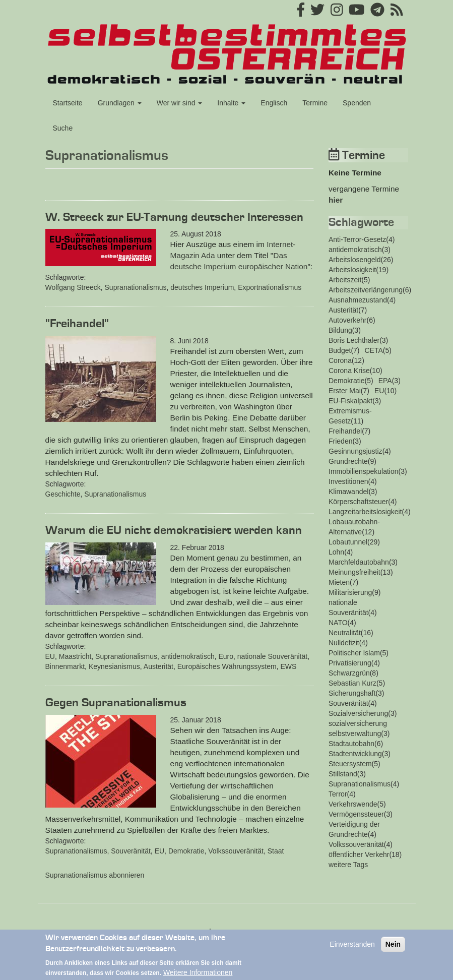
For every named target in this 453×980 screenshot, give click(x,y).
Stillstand (343, 774)
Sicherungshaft (352, 693)
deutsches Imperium (202, 287)
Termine (315, 103)
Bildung (340, 330)
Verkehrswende (353, 804)
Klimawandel (348, 492)
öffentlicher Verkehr (359, 854)
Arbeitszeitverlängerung (366, 290)
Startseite (68, 103)
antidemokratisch (188, 656)
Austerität (158, 666)
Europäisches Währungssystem (227, 666)
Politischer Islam (354, 653)
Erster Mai (345, 391)
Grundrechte (348, 461)
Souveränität (131, 851)
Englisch (274, 103)
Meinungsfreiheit (354, 572)
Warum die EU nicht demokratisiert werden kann (174, 530)
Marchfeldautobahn (359, 562)
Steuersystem (350, 764)
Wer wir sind (180, 103)
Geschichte (63, 494)
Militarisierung (350, 592)
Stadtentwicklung (355, 754)
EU (50, 656)
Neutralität (345, 633)
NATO (338, 623)
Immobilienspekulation (364, 471)
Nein (393, 949)
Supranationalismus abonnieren (95, 875)
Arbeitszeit (345, 280)
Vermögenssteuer (356, 814)
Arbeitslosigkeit (352, 270)
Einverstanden (352, 949)
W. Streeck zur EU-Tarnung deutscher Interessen (174, 217)
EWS (288, 666)
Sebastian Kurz (352, 683)
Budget (340, 350)
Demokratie (186, 851)
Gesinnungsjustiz (355, 451)
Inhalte (231, 103)
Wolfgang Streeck (73, 287)
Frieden (340, 441)
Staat (276, 851)
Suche (63, 128)
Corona (340, 360)
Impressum (226, 931)
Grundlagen (120, 103)
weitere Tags (348, 865)
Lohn (336, 552)
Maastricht (75, 656)
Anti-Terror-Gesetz (357, 239)
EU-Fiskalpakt (350, 401)
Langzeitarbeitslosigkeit (365, 512)
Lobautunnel (348, 542)
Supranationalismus (136, 287)
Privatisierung (350, 663)
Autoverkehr (347, 320)
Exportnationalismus (270, 287)
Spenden (357, 103)
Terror (338, 794)
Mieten (339, 582)
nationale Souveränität (272, 656)
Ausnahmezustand (358, 300)
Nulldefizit (344, 643)
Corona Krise (349, 371)
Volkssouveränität (236, 851)
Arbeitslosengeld (355, 260)
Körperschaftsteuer (358, 502)
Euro (226, 656)
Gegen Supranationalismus (116, 703)
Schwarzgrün (349, 673)
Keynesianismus (114, 666)
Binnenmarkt (65, 666)
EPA (385, 381)
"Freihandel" (77, 324)
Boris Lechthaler (354, 340)
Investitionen (348, 481)
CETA (374, 350)
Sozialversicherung (358, 713)
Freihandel (345, 431)
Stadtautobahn (351, 744)
